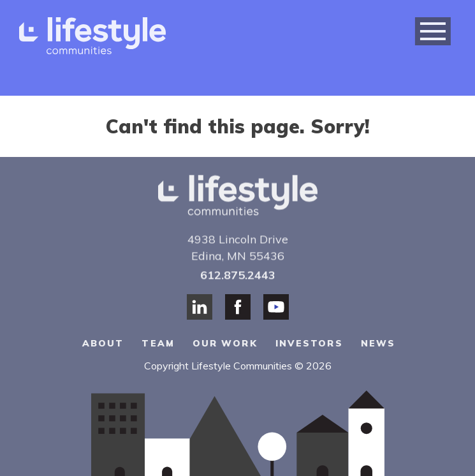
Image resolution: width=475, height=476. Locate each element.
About (104, 343)
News (378, 343)
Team (158, 343)
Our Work (226, 343)
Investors (309, 343)
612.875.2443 (238, 275)
